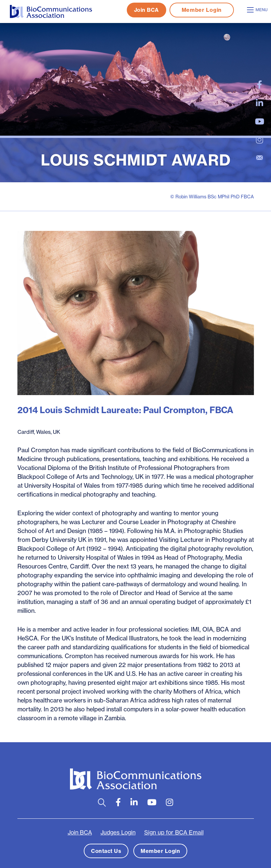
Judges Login (118, 833)
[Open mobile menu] (258, 10)
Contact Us (106, 851)
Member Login (202, 10)
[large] (260, 85)
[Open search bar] (102, 802)
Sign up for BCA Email (174, 833)
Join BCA (147, 10)
